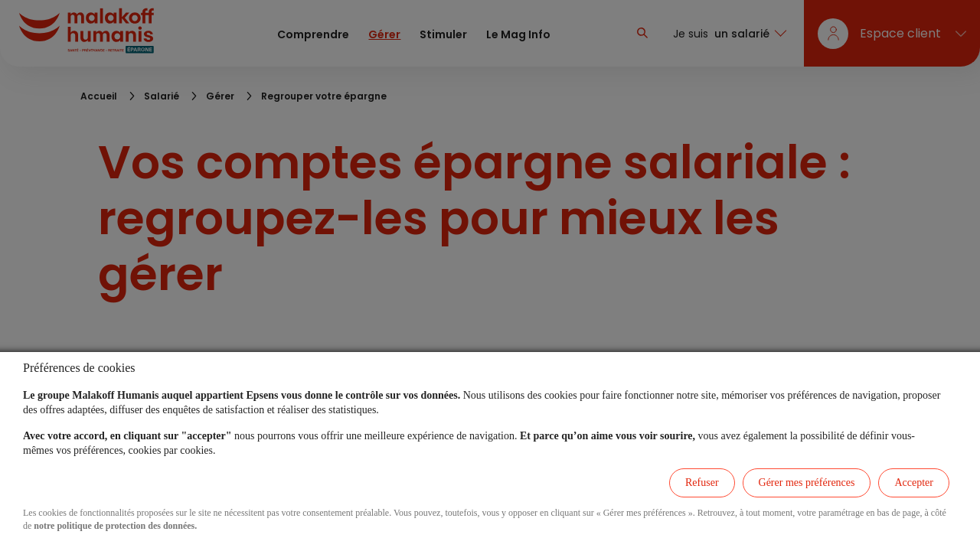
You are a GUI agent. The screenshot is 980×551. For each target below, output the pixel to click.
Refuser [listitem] (702, 483)
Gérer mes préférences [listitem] (807, 483)
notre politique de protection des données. (115, 526)
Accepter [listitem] (914, 483)
